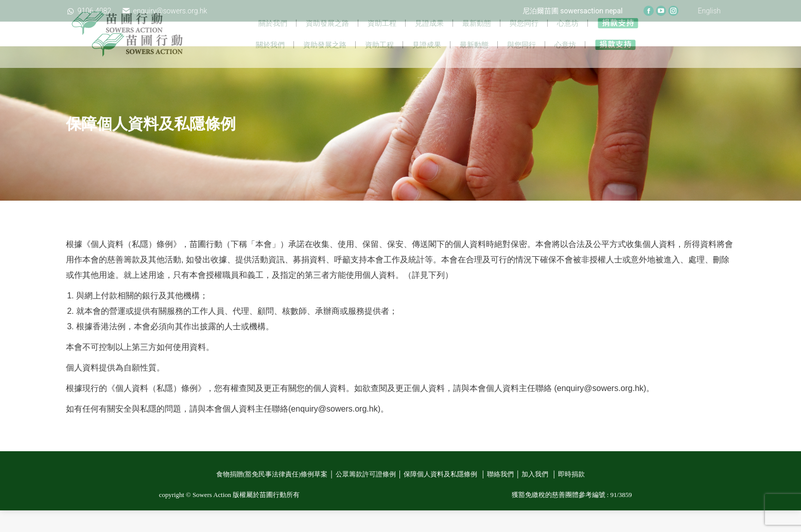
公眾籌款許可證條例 (366, 496)
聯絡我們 (500, 496)
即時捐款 (571, 496)
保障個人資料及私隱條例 (441, 496)
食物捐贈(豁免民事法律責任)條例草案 (272, 496)
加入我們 (536, 496)
